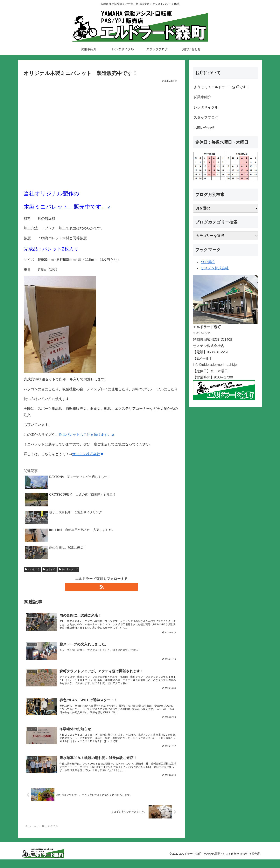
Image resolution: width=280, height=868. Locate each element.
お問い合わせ (204, 128)
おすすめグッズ (68, 569)
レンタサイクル (206, 107)
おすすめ (49, 569)
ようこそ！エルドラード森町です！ (222, 87)
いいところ (32, 569)
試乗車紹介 (202, 97)
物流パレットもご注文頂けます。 (86, 434)
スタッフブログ (206, 117)
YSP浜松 (208, 262)
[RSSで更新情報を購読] (101, 587)
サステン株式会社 (87, 454)
